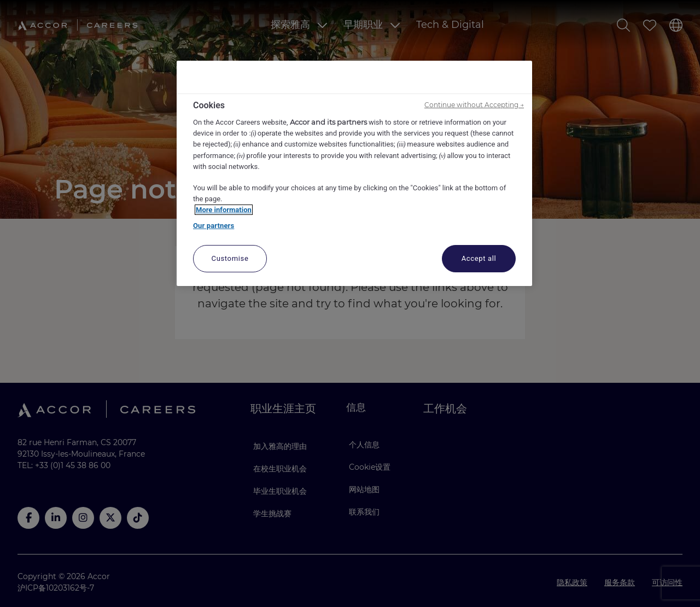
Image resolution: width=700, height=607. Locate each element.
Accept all (479, 258)
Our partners (214, 226)
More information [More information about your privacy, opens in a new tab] (224, 210)
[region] (354, 173)
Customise (230, 258)
